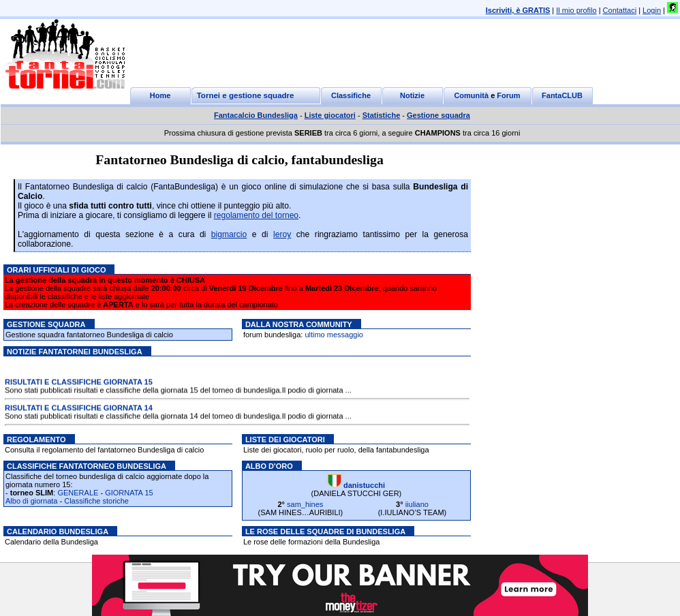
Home (160, 95)
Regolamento (36, 440)
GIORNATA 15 (129, 493)
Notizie (412, 95)
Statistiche (382, 115)
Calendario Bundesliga (58, 532)
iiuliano (417, 504)
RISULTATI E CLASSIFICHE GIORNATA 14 (79, 408)
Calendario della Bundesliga (51, 542)
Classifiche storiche (96, 501)
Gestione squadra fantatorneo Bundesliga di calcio (89, 335)
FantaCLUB (562, 95)
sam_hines (305, 504)
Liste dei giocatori (285, 440)
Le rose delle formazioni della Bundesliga (312, 542)
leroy (282, 234)
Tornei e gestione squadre (246, 95)
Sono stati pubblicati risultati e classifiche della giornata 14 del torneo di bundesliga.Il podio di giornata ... (178, 416)
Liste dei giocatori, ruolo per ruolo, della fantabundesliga (336, 450)
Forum (508, 95)
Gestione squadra (438, 115)
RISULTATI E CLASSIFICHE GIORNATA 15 (79, 382)
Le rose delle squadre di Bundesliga (325, 532)
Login (652, 10)
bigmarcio (229, 234)
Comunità (471, 95)
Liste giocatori (330, 115)
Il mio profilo (576, 10)
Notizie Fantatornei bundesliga (75, 352)
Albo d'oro (269, 466)
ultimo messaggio (334, 335)
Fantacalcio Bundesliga (256, 115)
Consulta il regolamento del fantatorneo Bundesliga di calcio (104, 450)
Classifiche (351, 95)
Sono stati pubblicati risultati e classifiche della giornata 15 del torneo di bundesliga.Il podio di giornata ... (178, 390)
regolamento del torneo (256, 215)
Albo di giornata (31, 501)
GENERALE (78, 493)
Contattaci (620, 10)
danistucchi (364, 485)
